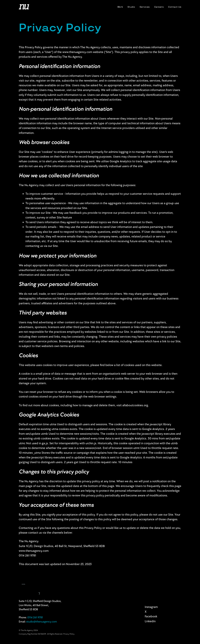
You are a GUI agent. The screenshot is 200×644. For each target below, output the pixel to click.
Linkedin (150, 621)
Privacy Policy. (69, 634)
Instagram (151, 607)
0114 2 (35, 618)
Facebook (151, 616)
